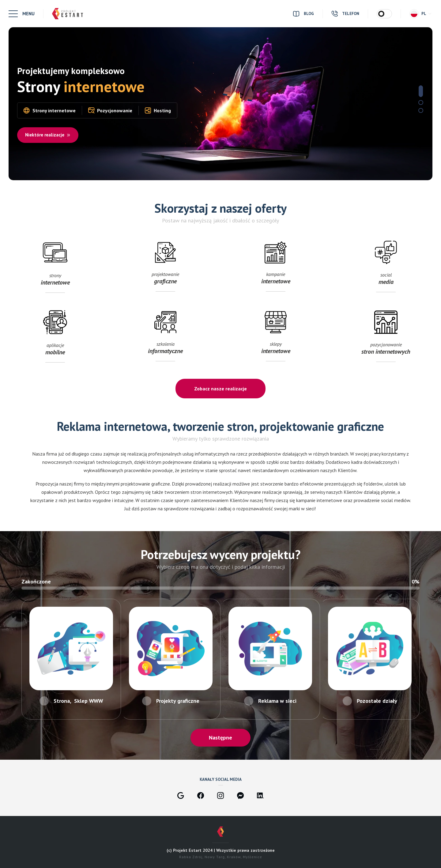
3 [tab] (421, 110)
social (386, 279)
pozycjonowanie (386, 348)
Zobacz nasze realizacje (221, 389)
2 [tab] (421, 102)
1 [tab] (421, 91)
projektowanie (165, 279)
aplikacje (55, 348)
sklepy (276, 348)
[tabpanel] (221, 104)
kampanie (276, 279)
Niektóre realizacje (48, 135)
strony (55, 279)
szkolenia (165, 348)
